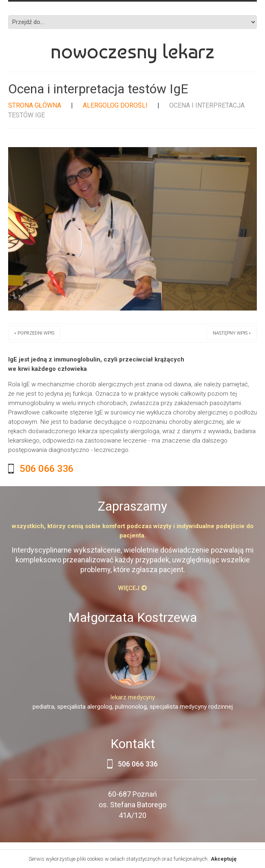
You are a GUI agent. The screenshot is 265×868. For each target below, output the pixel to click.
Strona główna (35, 105)
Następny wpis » (232, 333)
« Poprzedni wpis (34, 333)
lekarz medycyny (133, 697)
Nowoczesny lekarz (132, 51)
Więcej (129, 588)
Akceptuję (224, 859)
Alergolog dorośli (115, 105)
